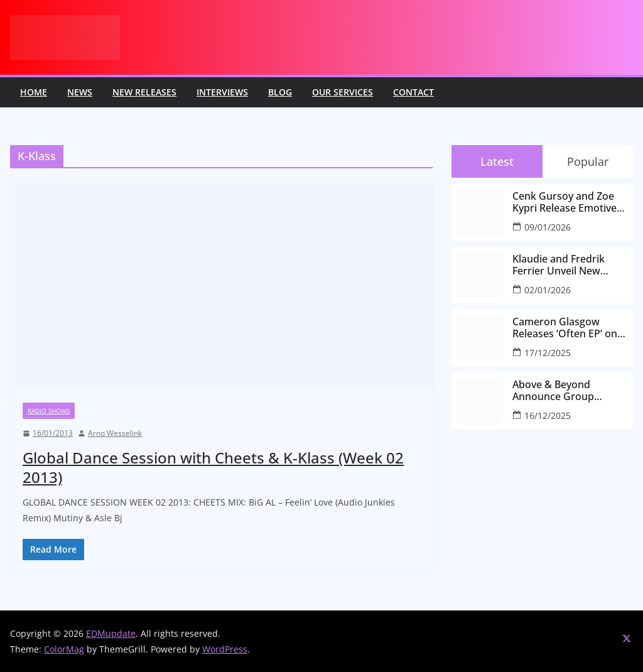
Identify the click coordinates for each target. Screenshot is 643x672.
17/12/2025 (548, 353)
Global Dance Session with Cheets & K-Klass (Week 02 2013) (213, 467)
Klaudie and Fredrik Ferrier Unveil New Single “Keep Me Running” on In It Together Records (559, 265)
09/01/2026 (548, 227)
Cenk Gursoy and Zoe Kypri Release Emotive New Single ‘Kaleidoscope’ (565, 202)
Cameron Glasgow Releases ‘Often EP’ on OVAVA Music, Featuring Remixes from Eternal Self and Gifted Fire (570, 328)
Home (34, 92)
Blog (280, 92)
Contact (413, 92)
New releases (144, 92)
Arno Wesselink (115, 433)
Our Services (343, 92)
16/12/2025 (548, 415)
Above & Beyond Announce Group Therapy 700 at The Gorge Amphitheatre (561, 391)
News (80, 92)
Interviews (222, 92)
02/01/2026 (548, 290)
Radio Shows (49, 411)
